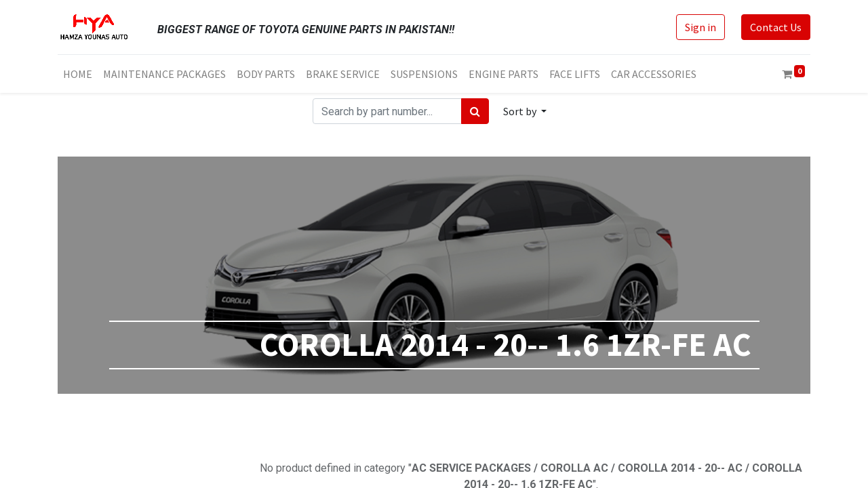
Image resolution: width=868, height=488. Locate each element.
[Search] (475, 111)
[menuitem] (78, 74)
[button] (525, 111)
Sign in (701, 27)
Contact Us (776, 27)
